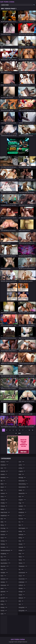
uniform (22, 585)
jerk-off (4, 598)
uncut (22, 576)
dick (3, 519)
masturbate (23, 481)
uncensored (23, 573)
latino (22, 465)
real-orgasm (23, 528)
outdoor (22, 506)
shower (22, 550)
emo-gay (5, 528)
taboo (22, 557)
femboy (4, 544)
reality (22, 531)
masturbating (23, 484)
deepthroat (5, 516)
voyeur (22, 595)
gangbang (5, 554)
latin (21, 462)
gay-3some (5, 560)
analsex (4, 474)
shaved (22, 544)
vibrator (22, 588)
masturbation (24, 487)
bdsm (4, 484)
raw (21, 525)
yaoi (21, 604)
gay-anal (5, 566)
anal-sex (4, 471)
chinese (4, 500)
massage (22, 478)
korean (4, 611)
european (4, 531)
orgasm (22, 500)
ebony (4, 525)
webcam (22, 598)
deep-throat (5, 512)
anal (4, 468)
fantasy (4, 541)
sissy (21, 554)
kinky (3, 604)
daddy (4, 509)
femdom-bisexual (7, 550)
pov (21, 522)
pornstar (22, 519)
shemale (22, 547)
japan (4, 588)
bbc (3, 481)
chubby (4, 503)
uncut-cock (23, 579)
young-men (23, 611)
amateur (5, 462)
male (21, 474)
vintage (22, 592)
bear (3, 490)
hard (4, 576)
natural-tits (23, 493)
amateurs (5, 465)
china (4, 497)
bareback (5, 478)
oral (21, 497)
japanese (5, 592)
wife (21, 601)
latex (3, 614)
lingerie (22, 471)
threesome (23, 566)
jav (3, 595)
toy (21, 569)
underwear (23, 582)
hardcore (5, 579)
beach (4, 487)
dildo (4, 522)
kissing (4, 607)
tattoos (22, 563)
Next (20, 433)
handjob (4, 573)
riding (22, 538)
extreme (4, 535)
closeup (4, 506)
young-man (23, 607)
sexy (21, 541)
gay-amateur (6, 563)
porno (22, 516)
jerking (4, 601)
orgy (21, 503)
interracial (5, 585)
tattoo (22, 560)
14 (29, 430)
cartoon (4, 493)
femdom (5, 547)
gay (4, 557)
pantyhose (23, 512)
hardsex (4, 582)
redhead (22, 535)
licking (22, 468)
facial (4, 538)
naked (22, 490)
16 (16, 433)
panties (22, 509)
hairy (4, 569)
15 (32, 430)
